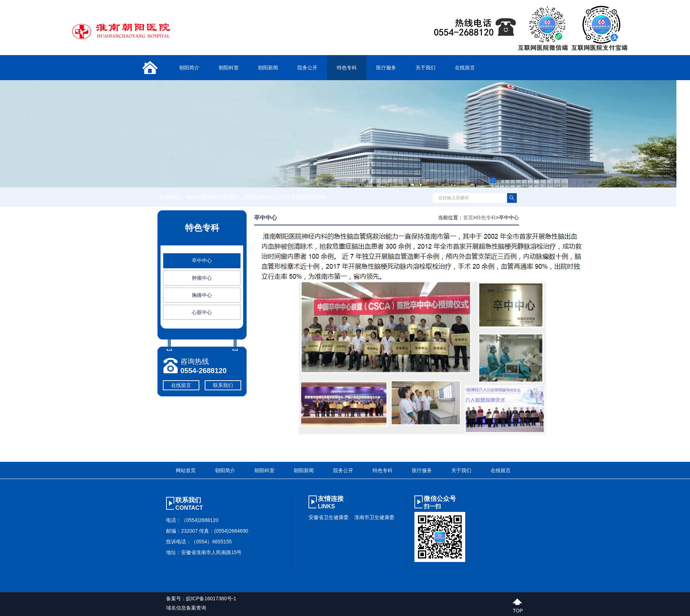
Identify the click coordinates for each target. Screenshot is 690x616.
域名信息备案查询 (186, 608)
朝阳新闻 (268, 68)
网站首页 (186, 470)
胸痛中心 (202, 295)
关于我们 (426, 68)
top (518, 610)
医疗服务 (386, 68)
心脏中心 (202, 312)
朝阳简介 (189, 68)
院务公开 (307, 68)
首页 (468, 217)
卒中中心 (202, 260)
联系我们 (223, 385)
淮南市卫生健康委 (374, 517)
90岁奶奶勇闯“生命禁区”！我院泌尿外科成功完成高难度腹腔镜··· (258, 197)
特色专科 (347, 68)
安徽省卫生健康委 (329, 517)
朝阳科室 (229, 68)
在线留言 (465, 68)
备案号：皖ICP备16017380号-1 (201, 598)
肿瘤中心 (202, 278)
